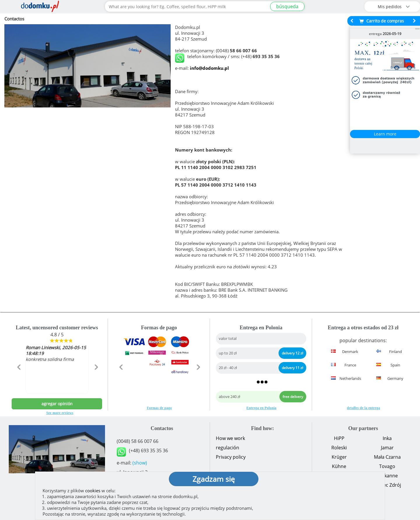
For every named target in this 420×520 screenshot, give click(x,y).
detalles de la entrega (363, 408)
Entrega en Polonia (261, 408)
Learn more (385, 134)
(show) (140, 463)
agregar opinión (57, 404)
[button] (19, 380)
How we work (230, 438)
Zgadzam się (214, 479)
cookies (93, 491)
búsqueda (287, 6)
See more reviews (60, 413)
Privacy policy (231, 457)
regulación (228, 448)
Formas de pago (159, 408)
